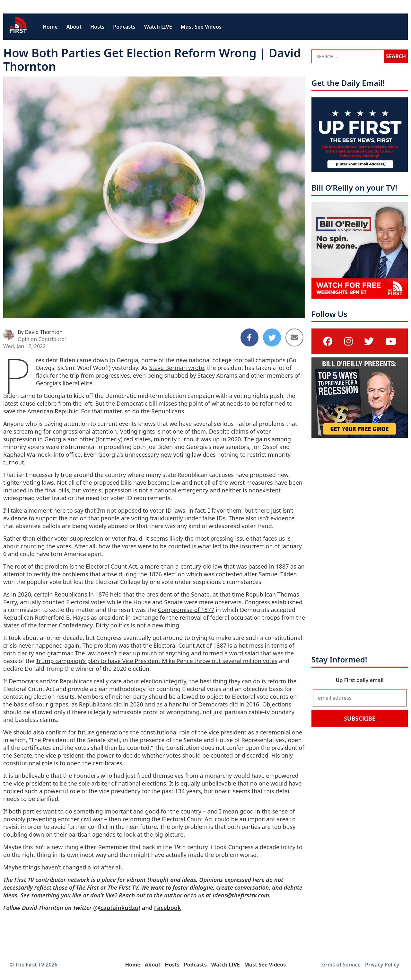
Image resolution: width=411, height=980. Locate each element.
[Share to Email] (294, 337)
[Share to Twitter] (272, 337)
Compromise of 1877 (186, 610)
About (74, 27)
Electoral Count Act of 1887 (190, 645)
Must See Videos (201, 27)
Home (50, 27)
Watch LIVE (158, 27)
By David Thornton (40, 332)
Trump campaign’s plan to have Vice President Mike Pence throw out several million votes (157, 661)
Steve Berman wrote (176, 368)
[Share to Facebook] (249, 337)
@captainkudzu (117, 908)
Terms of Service (340, 965)
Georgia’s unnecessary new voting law (150, 454)
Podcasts (124, 27)
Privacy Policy (382, 965)
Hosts (97, 27)
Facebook (168, 908)
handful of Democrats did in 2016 (214, 704)
